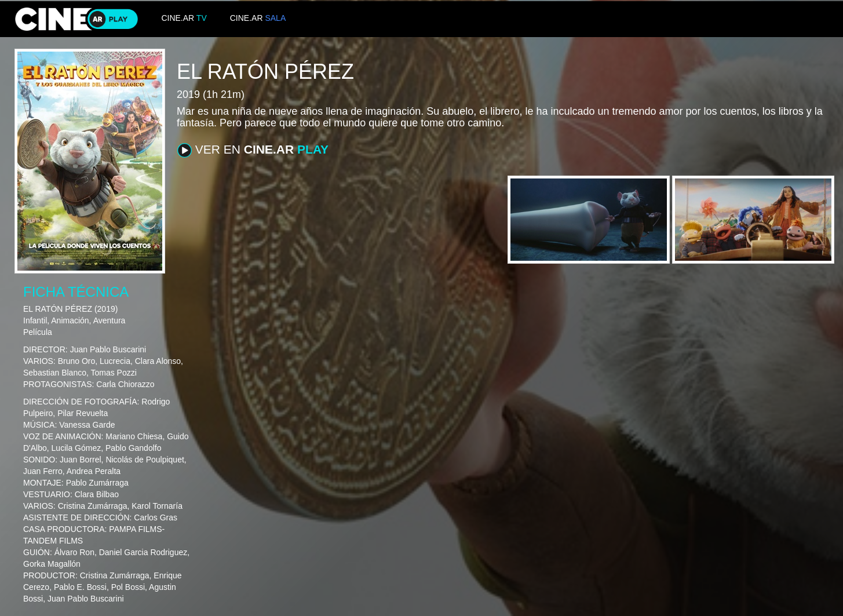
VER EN (253, 150)
